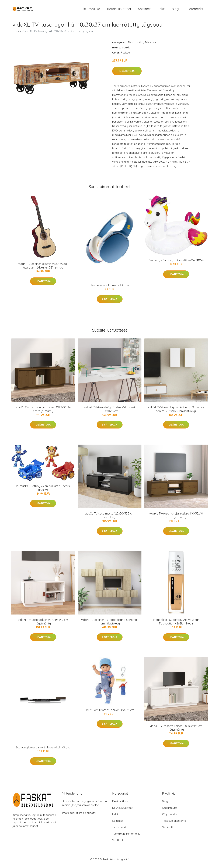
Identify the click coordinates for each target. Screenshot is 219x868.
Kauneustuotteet (119, 10)
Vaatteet (118, 843)
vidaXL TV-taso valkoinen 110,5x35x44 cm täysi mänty (176, 730)
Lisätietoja (127, 73)
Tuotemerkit (195, 10)
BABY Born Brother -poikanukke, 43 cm (110, 712)
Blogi (175, 10)
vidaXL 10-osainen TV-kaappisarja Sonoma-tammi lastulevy (110, 624)
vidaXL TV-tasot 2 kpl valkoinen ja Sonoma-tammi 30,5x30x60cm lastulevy (176, 412)
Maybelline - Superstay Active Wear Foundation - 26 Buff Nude (176, 624)
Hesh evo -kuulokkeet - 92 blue (110, 288)
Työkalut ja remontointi (126, 836)
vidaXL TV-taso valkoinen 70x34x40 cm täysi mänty (43, 624)
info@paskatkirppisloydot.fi (79, 815)
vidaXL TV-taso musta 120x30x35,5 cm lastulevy (109, 518)
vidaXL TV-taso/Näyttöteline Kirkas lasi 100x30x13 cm (109, 412)
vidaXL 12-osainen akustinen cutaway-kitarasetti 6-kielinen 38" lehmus (43, 268)
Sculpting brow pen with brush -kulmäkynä (43, 750)
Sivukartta (168, 830)
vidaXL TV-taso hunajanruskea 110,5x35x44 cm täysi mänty (43, 412)
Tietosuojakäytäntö (174, 823)
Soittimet (144, 10)
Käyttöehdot (170, 817)
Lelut (161, 10)
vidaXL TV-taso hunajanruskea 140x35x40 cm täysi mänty (176, 518)
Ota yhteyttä (170, 810)
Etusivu (17, 33)
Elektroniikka (91, 10)
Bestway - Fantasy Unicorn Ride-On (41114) (176, 263)
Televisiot (150, 45)
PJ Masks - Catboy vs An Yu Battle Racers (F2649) (43, 490)
